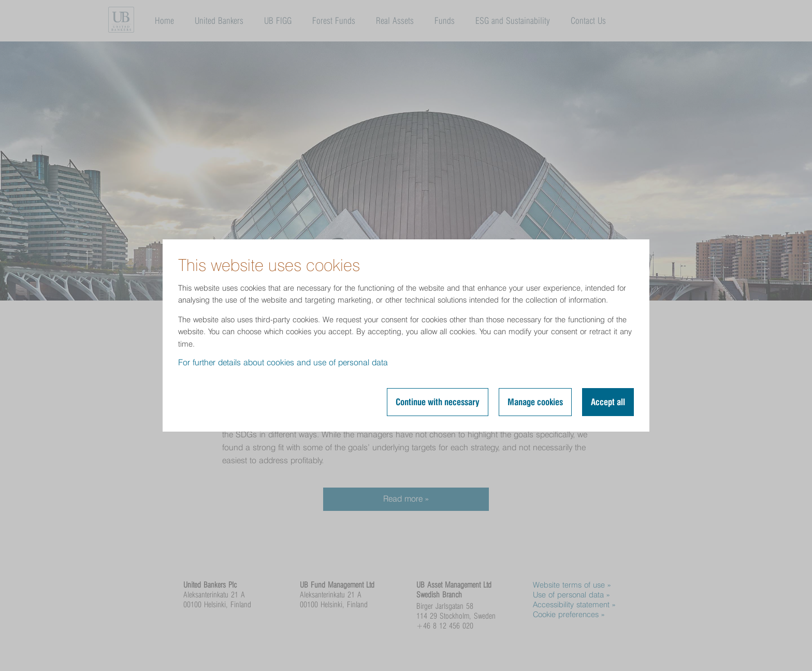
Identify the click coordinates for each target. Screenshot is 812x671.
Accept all (608, 402)
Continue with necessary (438, 402)
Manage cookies (535, 402)
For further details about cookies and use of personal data (283, 362)
